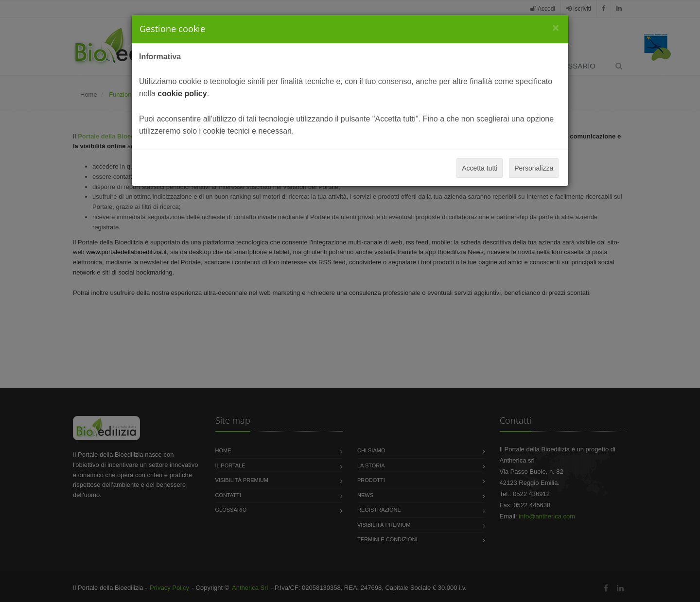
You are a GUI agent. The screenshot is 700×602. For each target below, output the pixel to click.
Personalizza (534, 168)
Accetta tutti (480, 168)
